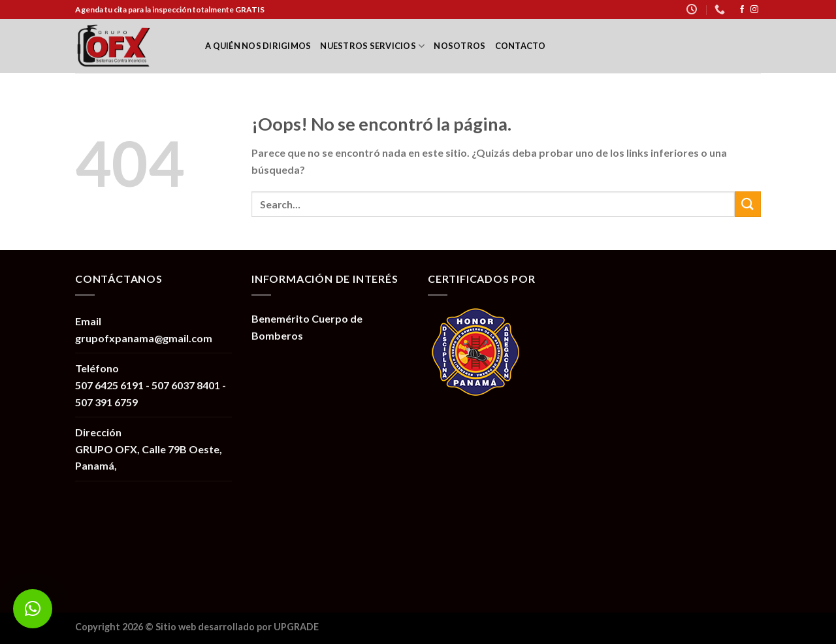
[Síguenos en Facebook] (742, 10)
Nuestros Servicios (372, 46)
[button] (33, 609)
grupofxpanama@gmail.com (144, 338)
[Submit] (748, 204)
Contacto (521, 46)
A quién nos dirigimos (258, 46)
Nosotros (459, 46)
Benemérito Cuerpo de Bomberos (307, 327)
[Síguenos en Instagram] (754, 10)
